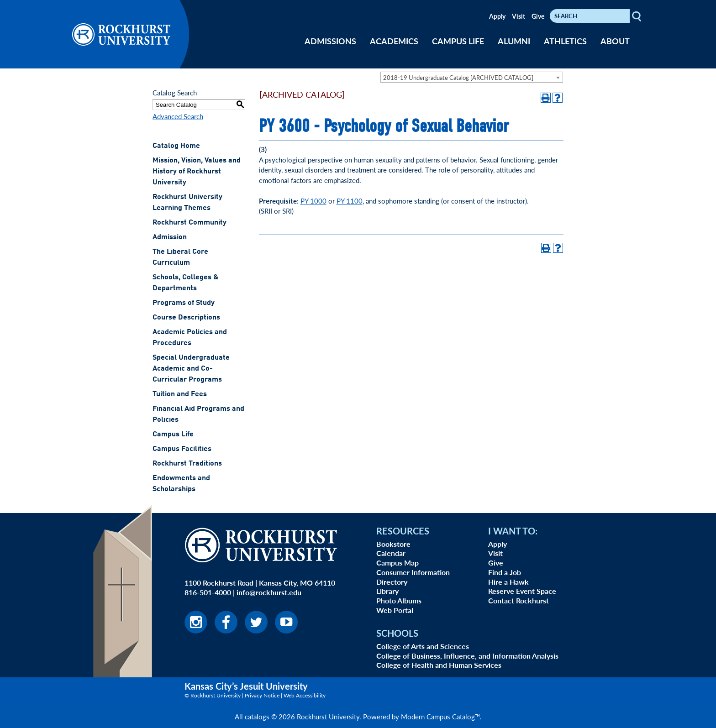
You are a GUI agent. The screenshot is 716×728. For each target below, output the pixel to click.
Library (387, 591)
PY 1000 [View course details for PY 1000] (313, 201)
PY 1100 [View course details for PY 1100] (350, 201)
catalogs (257, 716)
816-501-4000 (208, 592)
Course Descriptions (186, 318)
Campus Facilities (182, 449)
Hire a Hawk (508, 582)
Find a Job (505, 572)
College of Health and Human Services (439, 665)
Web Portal (395, 610)
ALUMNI (514, 41)
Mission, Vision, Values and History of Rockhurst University (197, 172)
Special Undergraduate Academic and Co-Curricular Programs (191, 369)
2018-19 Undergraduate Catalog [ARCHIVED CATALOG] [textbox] (458, 77)
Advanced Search (178, 116)
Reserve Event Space (522, 591)
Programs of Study (184, 303)
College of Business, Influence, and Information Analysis (467, 656)
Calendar (391, 553)
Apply (497, 16)
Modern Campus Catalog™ (440, 716)
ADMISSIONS (330, 41)
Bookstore (393, 544)
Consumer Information (413, 572)
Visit (519, 16)
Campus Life (173, 435)
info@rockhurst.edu (269, 592)
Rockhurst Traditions (187, 464)
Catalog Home (176, 146)
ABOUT (615, 41)
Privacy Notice (262, 695)
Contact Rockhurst (519, 600)
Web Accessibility (305, 695)
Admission (170, 237)
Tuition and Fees (180, 394)
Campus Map (397, 563)
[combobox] (472, 77)
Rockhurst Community (190, 223)
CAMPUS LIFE (458, 41)
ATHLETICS (565, 41)
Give (538, 16)
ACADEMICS (394, 41)
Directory (392, 582)
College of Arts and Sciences (423, 646)
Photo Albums (399, 600)
